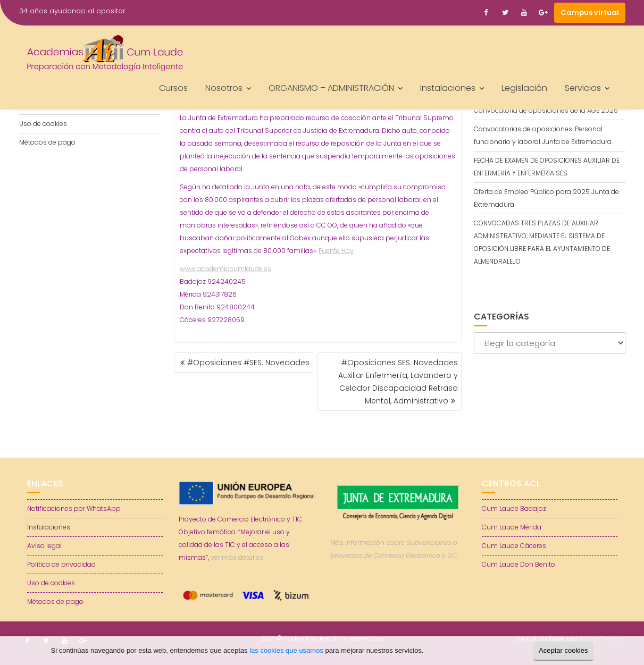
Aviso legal (44, 546)
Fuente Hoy (336, 251)
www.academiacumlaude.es (225, 269)
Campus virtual (590, 12)
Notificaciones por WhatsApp (74, 508)
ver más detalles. (237, 557)
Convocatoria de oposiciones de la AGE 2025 (546, 110)
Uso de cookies (43, 124)
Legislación (524, 88)
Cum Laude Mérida (512, 527)
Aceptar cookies (563, 650)
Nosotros (224, 88)
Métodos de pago (47, 142)
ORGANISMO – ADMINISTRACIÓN (331, 88)
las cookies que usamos (286, 650)
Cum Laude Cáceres (514, 546)
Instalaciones (448, 88)
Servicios (583, 88)
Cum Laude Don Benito (518, 564)
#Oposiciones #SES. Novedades (248, 363)
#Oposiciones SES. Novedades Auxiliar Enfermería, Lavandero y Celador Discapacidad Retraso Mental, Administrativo (398, 382)
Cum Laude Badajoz (514, 508)
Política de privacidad (61, 564)
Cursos (173, 88)
